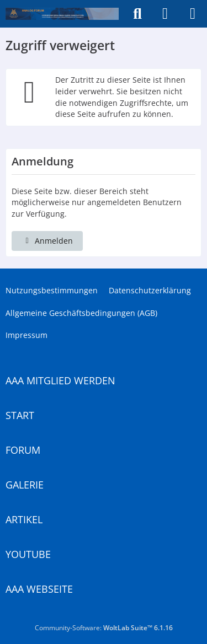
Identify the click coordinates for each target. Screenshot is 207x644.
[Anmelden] (165, 14)
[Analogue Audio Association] (62, 14)
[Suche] (137, 14)
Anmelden (47, 241)
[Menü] (193, 14)
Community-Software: (104, 628)
